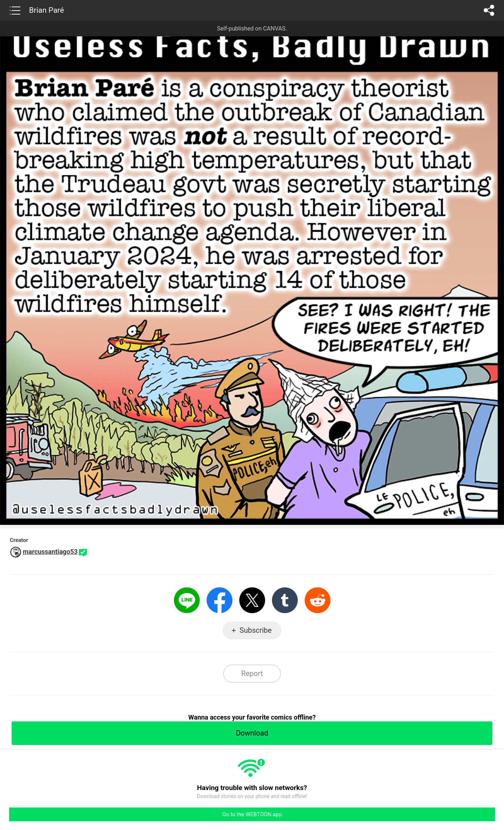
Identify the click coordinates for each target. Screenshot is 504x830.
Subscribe (256, 630)
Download (252, 733)
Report (252, 673)
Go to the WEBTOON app (252, 814)
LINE (187, 600)
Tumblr (285, 600)
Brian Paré (46, 10)
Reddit (318, 600)
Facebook (220, 600)
